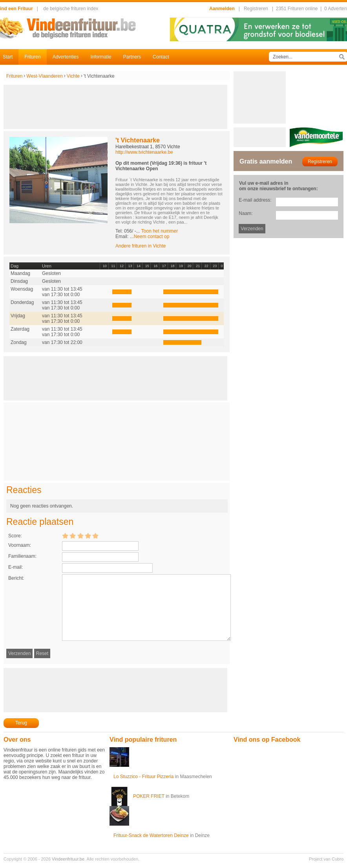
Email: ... (142, 237)
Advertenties (66, 57)
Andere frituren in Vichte (141, 246)
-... (156, 231)
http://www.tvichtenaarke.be (144, 152)
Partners (132, 57)
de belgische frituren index (71, 9)
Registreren (256, 9)
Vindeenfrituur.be (68, 859)
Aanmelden (222, 9)
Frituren (32, 57)
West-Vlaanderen (45, 76)
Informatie (101, 57)
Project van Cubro (326, 859)
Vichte (73, 76)
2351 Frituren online (297, 9)
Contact (161, 57)
